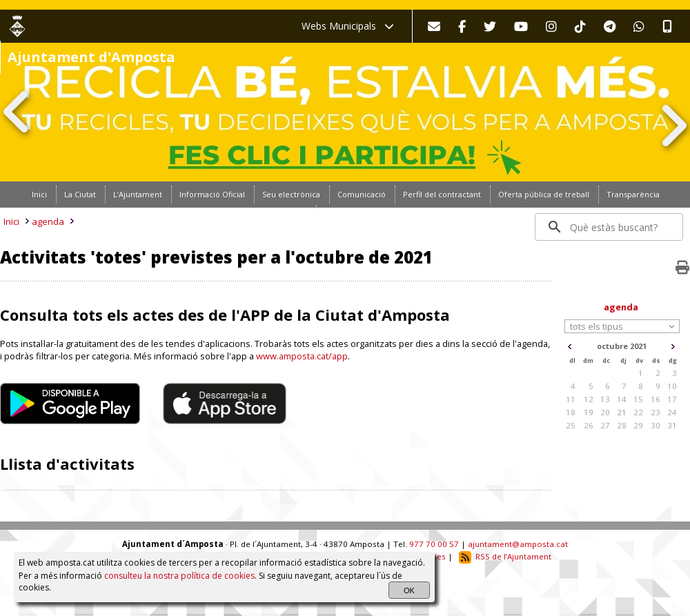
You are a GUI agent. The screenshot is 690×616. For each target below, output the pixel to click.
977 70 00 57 (434, 544)
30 (655, 425)
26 (589, 425)
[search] (610, 227)
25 (571, 425)
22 (638, 412)
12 (589, 399)
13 (605, 399)
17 (672, 399)
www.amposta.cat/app (302, 356)
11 (571, 399)
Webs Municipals (348, 26)
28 (622, 425)
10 (672, 386)
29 (638, 425)
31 (672, 425)
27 (605, 425)
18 (571, 412)
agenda (48, 221)
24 (672, 412)
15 (638, 399)
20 (605, 412)
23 (655, 412)
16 (655, 399)
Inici (11, 221)
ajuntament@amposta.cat (518, 544)
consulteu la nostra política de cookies (179, 576)
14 (622, 399)
